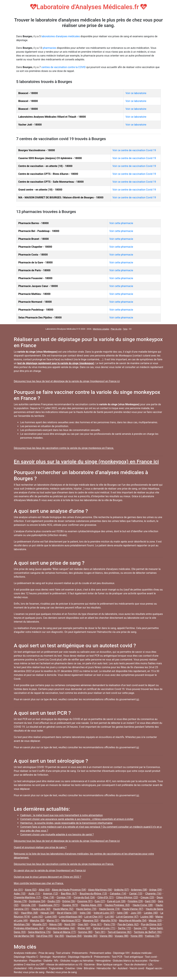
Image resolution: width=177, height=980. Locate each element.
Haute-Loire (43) (41, 909)
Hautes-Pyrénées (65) (117, 905)
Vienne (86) (106, 936)
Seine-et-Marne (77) (64, 932)
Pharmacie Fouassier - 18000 (35, 278)
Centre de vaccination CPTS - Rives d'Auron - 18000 (48, 174)
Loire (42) (38, 917)
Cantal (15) (136, 894)
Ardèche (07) (121, 890)
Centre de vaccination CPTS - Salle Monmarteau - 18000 (51, 182)
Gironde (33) (29, 905)
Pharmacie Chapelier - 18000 (35, 247)
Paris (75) (110, 924)
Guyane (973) (70, 905)
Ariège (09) (156, 890)
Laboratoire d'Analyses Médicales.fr (89, 7)
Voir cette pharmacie (121, 223)
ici (138, 699)
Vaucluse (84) (74, 936)
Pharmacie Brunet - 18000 (34, 239)
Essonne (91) (85, 901)
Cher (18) (49, 897)
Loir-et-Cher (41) (94, 917)
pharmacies (49, 48)
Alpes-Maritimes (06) (100, 890)
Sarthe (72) (124, 928)
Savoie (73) (140, 928)
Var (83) (59, 936)
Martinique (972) (71, 921)
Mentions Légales (101, 329)
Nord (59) (70, 924)
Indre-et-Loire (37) (104, 913)
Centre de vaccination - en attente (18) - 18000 (45, 166)
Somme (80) (85, 932)
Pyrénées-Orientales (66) (61, 928)
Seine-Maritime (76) (39, 932)
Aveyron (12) (51, 894)
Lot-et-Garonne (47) (127, 917)
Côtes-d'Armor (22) (127, 897)
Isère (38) (123, 913)
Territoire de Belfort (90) (148, 932)
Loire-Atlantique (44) (71, 917)
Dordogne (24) (37, 901)
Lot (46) (110, 917)
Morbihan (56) (22, 924)
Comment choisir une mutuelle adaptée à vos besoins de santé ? (57, 835)
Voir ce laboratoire (136, 93)
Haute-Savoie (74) (109, 909)
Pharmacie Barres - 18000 (33, 223)
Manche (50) (37, 921)
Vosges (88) (122, 936)
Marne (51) (53, 921)
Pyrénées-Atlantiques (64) (29, 928)
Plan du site (116, 329)
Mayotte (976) (109, 921)
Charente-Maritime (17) (27, 897)
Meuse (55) (155, 921)
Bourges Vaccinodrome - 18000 (37, 150)
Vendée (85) (91, 936)
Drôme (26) (69, 901)
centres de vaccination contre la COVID (63, 67)
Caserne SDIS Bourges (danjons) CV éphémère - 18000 (50, 158)
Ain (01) (18, 890)
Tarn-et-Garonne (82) (119, 932)
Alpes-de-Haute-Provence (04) (69, 890)
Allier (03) (44, 890)
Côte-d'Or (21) (106, 897)
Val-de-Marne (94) (24, 936)
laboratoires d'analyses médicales (61, 36)
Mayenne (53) (91, 921)
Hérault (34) (47, 913)
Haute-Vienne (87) (133, 909)
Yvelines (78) (152, 936)
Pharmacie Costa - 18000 (33, 255)
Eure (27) (100, 901)
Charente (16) (153, 894)
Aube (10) (20, 894)
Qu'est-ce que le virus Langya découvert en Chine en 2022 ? (47, 877)
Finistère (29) (135, 901)
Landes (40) (151, 913)
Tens (125, 329)
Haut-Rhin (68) (29, 913)
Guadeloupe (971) (49, 905)
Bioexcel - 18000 (28, 93)
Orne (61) (96, 924)
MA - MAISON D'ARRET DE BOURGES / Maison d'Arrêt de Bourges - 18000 (61, 197)
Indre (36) (85, 913)
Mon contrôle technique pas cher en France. (39, 883)
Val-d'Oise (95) (45, 936)
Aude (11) (34, 894)
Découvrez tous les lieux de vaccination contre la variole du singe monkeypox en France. (64, 448)
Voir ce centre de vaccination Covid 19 (134, 150)
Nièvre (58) (56, 924)
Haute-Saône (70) (86, 909)
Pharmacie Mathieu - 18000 (34, 294)
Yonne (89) (137, 936)
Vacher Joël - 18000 (30, 125)
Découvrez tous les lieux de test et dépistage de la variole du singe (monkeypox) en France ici (67, 381)
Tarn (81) (100, 932)
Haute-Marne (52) (63, 909)
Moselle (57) (40, 924)
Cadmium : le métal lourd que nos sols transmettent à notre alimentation (62, 815)
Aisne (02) (31, 890)
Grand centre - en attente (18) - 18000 (40, 190)
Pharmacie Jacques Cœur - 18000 (38, 286)
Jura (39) (136, 913)
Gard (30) (150, 901)
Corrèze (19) (64, 897)
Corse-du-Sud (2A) (84, 897)
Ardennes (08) (139, 890)
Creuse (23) (147, 897)
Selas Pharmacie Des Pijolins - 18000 (40, 318)
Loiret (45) (51, 917)
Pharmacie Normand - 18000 (35, 302)
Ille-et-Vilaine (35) (67, 913)
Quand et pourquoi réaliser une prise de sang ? (40, 847)
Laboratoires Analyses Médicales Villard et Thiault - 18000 (52, 117)
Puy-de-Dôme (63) (151, 924)
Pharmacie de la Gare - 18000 (35, 262)
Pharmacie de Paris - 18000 (34, 270)
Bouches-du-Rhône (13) (93, 894)
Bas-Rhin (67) (69, 894)
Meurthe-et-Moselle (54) (133, 921)
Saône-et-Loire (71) (104, 928)
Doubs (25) (54, 901)
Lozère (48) (147, 917)
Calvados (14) (118, 894)
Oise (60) (83, 924)
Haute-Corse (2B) (143, 905)
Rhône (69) (84, 928)
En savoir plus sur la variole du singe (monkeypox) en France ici (86, 462)
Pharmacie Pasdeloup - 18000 (36, 310)
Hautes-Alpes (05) (91, 905)
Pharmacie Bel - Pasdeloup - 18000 (39, 231)
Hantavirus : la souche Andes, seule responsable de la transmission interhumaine (66, 823)
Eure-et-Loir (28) (116, 901)
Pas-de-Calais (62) (128, 924)
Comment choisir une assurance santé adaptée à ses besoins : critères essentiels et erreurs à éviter (77, 819)
